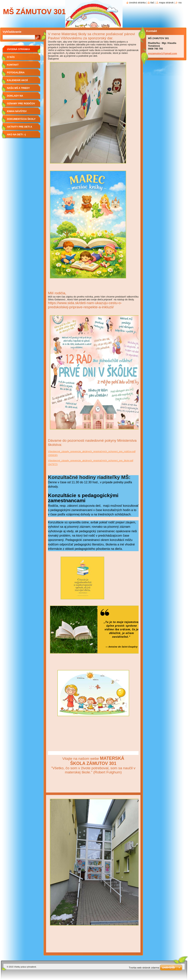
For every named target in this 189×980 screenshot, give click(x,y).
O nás (11, 57)
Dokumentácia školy (21, 119)
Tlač (152, 3)
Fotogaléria (16, 72)
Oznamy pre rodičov (21, 103)
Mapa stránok (166, 3)
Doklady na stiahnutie (15, 97)
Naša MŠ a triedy (18, 88)
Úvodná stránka (19, 49)
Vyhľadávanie (12, 32)
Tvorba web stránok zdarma (144, 968)
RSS (180, 3)
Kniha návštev (17, 111)
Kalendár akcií (17, 80)
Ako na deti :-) (16, 134)
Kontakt (13, 65)
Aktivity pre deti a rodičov (20, 128)
